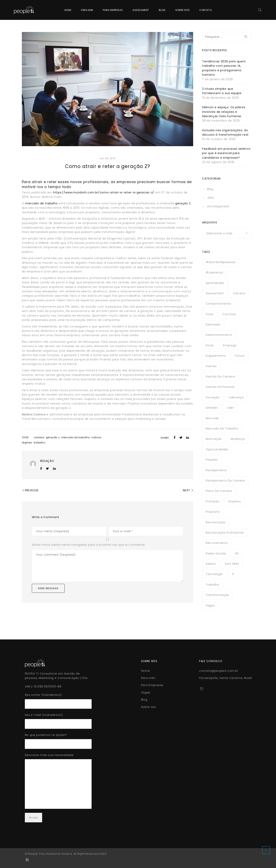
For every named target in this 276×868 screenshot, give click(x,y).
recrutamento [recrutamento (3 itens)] (217, 543)
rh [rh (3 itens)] (237, 553)
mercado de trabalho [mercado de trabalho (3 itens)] (222, 429)
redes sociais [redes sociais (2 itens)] (216, 553)
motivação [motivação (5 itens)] (214, 439)
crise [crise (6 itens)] (210, 314)
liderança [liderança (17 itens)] (236, 397)
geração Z (183, 203)
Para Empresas (113, 10)
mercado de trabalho (41, 203)
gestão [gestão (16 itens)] (211, 366)
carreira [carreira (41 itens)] (239, 293)
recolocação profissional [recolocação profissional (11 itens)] (225, 533)
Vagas (146, 692)
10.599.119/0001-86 (48, 686)
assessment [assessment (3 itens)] (215, 293)
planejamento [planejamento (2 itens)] (216, 470)
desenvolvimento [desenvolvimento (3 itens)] (219, 335)
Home (68, 10)
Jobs (211, 198)
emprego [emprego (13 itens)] (230, 345)
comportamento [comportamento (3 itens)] (219, 304)
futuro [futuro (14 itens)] (240, 356)
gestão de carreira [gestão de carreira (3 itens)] (220, 377)
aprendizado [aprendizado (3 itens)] (215, 283)
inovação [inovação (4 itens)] (213, 397)
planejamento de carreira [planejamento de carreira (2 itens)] (225, 481)
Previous (32, 490)
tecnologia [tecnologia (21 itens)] (214, 574)
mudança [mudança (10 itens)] (238, 439)
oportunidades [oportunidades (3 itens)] (217, 449)
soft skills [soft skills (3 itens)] (232, 564)
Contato (205, 10)
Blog (162, 10)
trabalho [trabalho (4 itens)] (212, 585)
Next (186, 490)
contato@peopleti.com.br (219, 671)
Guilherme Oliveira (59, 854)
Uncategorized (218, 206)
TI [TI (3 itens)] (233, 574)
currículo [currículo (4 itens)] (229, 314)
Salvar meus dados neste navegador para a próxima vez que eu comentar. (89, 545)
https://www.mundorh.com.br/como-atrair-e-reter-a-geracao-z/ (104, 192)
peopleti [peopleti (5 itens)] (212, 460)
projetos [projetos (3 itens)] (235, 501)
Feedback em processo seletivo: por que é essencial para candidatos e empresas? (227, 153)
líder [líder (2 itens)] (230, 408)
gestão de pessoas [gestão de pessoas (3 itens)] (220, 387)
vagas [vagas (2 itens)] (210, 605)
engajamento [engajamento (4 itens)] (216, 356)
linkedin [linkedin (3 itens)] (212, 408)
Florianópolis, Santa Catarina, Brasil (226, 678)
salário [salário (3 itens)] (211, 564)
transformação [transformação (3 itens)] (217, 595)
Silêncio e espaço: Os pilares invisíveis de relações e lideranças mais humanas (224, 112)
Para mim (87, 10)
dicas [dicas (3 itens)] (210, 345)
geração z (53, 437)
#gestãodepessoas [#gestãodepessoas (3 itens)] (221, 262)
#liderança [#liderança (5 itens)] (214, 272)
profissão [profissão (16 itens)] (213, 501)
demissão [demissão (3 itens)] (213, 324)
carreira (39, 437)
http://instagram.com (202, 690)
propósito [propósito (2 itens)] (213, 512)
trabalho (40, 443)
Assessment (141, 10)
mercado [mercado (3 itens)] (212, 418)
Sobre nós (182, 10)
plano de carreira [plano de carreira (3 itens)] (219, 491)
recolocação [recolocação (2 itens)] (216, 522)
